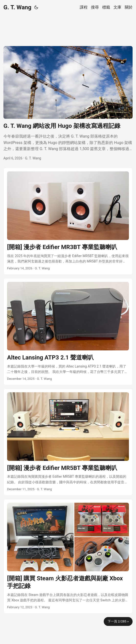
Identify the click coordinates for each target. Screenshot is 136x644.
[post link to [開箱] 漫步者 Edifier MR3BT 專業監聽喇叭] (68, 221)
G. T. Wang (17, 7)
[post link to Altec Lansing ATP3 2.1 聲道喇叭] (68, 332)
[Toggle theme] (36, 7)
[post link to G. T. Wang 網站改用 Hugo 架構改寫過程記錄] (68, 103)
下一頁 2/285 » (118, 621)
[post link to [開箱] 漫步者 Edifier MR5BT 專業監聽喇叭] (68, 442)
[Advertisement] (68, 27)
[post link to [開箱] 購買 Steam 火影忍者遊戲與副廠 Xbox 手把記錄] (68, 556)
